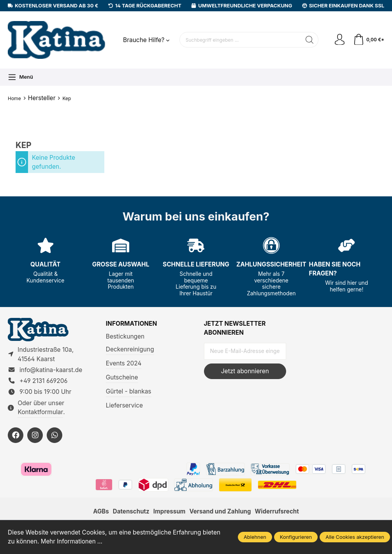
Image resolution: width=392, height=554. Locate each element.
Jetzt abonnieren (245, 371)
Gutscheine (122, 377)
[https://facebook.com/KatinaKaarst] (16, 436)
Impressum (169, 513)
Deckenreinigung (130, 349)
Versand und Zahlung (221, 513)
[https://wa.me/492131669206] (54, 436)
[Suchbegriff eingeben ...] (240, 40)
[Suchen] (309, 40)
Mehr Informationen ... (72, 542)
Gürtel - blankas (129, 391)
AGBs (99, 513)
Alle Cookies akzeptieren (355, 537)
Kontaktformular (40, 413)
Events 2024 (124, 363)
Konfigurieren (296, 537)
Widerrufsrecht (279, 513)
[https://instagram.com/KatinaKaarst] (35, 436)
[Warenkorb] (368, 40)
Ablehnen (255, 537)
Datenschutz (130, 513)
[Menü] (20, 77)
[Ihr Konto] (339, 40)
